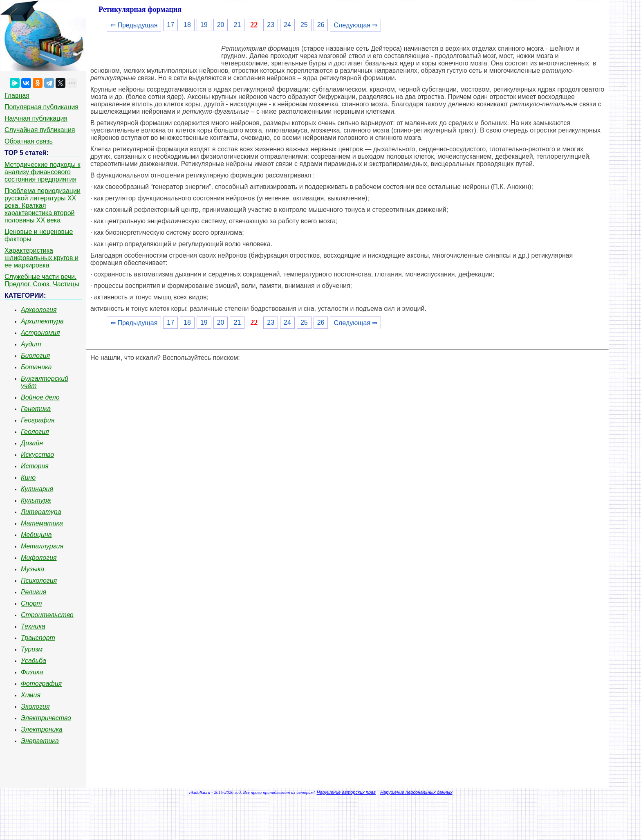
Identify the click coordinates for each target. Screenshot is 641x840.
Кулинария (37, 489)
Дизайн (32, 443)
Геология (35, 432)
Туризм (32, 649)
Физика (32, 672)
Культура (36, 500)
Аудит (31, 344)
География (38, 420)
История (35, 466)
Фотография (41, 684)
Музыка (32, 569)
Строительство (47, 615)
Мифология (39, 558)
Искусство (37, 455)
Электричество (46, 718)
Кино (28, 477)
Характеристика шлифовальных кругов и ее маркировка (41, 258)
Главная (17, 95)
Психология (39, 581)
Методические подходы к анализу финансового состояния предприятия (43, 172)
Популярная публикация (41, 107)
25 (304, 25)
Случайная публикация (40, 130)
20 (221, 25)
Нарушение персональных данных (416, 792)
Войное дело (40, 397)
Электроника (42, 729)
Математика (42, 523)
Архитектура (42, 321)
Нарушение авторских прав (346, 792)
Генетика (36, 409)
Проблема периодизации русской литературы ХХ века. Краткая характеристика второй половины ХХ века (43, 206)
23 (271, 25)
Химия (31, 695)
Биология (35, 356)
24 (287, 25)
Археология (39, 310)
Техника (33, 626)
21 (237, 25)
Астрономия (40, 333)
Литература (41, 512)
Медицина (36, 535)
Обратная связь (29, 141)
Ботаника (36, 367)
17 (170, 25)
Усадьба (34, 661)
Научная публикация (36, 118)
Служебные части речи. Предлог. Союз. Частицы (42, 280)
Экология (35, 706)
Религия (34, 592)
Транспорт (38, 638)
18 (187, 25)
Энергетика (40, 741)
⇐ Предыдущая (134, 25)
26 (321, 25)
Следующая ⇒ (355, 25)
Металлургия (42, 546)
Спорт (31, 603)
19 (204, 25)
